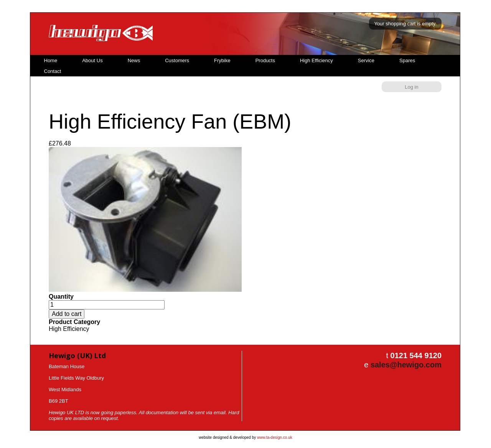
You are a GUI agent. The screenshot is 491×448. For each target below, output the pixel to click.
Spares (407, 60)
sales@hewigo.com (406, 365)
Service (366, 60)
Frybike (222, 60)
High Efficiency (316, 60)
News (134, 60)
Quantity (61, 297)
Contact (53, 71)
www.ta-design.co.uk (275, 437)
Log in (411, 87)
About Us (92, 60)
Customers (177, 60)
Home (51, 60)
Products (265, 60)
